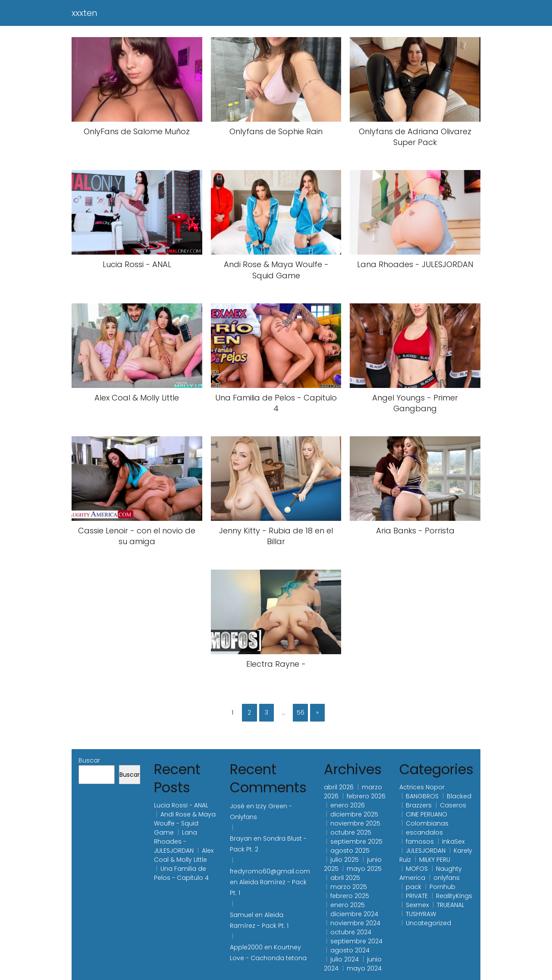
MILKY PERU (435, 860)
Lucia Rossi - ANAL (181, 805)
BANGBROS (422, 796)
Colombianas (427, 823)
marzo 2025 (349, 887)
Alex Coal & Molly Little (184, 855)
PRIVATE (417, 896)
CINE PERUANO (427, 814)
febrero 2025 (350, 896)
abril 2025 (345, 878)
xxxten (85, 13)
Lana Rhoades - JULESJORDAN (176, 841)
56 (301, 712)
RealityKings (454, 896)
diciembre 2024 (354, 914)
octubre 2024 (351, 932)
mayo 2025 (364, 869)
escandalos (424, 832)
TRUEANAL (451, 905)
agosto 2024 (350, 950)
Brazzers (419, 805)
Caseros (453, 805)
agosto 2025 (350, 851)
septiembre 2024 (356, 941)
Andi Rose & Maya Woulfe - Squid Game (185, 823)
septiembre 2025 (356, 841)
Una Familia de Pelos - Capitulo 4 (181, 873)
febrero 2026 (366, 796)
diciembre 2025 (354, 814)
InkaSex (453, 841)
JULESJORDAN (426, 851)
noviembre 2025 (355, 823)
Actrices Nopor (422, 787)
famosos (420, 841)
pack (414, 887)
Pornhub (442, 887)
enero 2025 (348, 905)
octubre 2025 (351, 832)
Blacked (459, 796)
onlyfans (447, 878)
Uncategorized (428, 923)
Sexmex (417, 905)
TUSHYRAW (421, 914)
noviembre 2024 (355, 923)
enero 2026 (348, 805)
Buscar (89, 760)
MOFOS (417, 869)
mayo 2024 (364, 968)
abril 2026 (339, 787)
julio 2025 (345, 860)
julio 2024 (345, 959)
